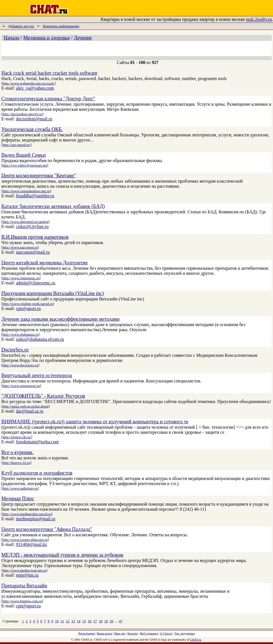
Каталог (133, 633)
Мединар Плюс (18, 499)
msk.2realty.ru (259, 19)
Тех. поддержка (185, 633)
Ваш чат (120, 633)
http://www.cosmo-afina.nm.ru (25, 540)
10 (57, 621)
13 (73, 621)
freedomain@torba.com (37, 442)
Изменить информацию (61, 26)
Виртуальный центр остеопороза (37, 375)
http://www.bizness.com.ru (22, 601)
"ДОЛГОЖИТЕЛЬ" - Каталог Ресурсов (43, 396)
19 (106, 621)
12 (68, 621)
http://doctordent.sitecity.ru (22, 114)
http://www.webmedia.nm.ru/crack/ (28, 83)
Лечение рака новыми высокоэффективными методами (61, 319)
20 (112, 621)
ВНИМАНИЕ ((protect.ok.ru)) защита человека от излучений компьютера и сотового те (95, 422)
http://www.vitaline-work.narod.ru (28, 304)
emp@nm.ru (27, 575)
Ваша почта (105, 633)
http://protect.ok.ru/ (17, 437)
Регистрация (86, 633)
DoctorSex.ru (15, 350)
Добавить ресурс (21, 26)
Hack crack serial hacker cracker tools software (49, 73)
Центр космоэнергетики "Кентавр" (39, 176)
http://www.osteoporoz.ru (21, 386)
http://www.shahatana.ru (20, 334)
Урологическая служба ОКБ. (32, 129)
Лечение (83, 38)
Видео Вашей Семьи (24, 155)
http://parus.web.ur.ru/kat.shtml (25, 406)
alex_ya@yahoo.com (35, 88)
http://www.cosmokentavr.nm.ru (26, 191)
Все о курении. (17, 452)
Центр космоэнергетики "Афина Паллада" (47, 529)
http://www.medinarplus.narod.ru (27, 514)
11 (62, 621)
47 (121, 621)
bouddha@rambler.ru (35, 196)
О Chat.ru (166, 633)
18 (101, 621)
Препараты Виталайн (24, 586)
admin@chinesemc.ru (36, 283)
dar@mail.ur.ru (30, 411)
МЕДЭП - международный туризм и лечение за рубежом (62, 555)
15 (84, 621)
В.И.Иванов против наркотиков (35, 237)
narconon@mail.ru (33, 252)
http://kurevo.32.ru (16, 463)
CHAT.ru (196, 639)
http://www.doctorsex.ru (20, 365)
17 (95, 621)
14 (79, 621)
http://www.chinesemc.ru (21, 278)
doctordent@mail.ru (34, 119)
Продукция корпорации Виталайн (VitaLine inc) (53, 293)
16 (90, 621)
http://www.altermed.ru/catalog (25, 222)
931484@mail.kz (32, 544)
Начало (11, 38)
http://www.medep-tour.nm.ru (24, 570)
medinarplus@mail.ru (36, 519)
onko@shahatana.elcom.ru (40, 339)
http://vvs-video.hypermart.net (25, 165)
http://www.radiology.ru (20, 488)
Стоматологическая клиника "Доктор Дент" (48, 99)
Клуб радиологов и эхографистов (37, 473)
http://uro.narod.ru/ (16, 145)
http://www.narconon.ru (20, 247)
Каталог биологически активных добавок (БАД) (53, 206)
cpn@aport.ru (28, 308)
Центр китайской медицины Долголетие (45, 263)
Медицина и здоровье (47, 38)
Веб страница (149, 633)
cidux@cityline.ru (32, 226)
